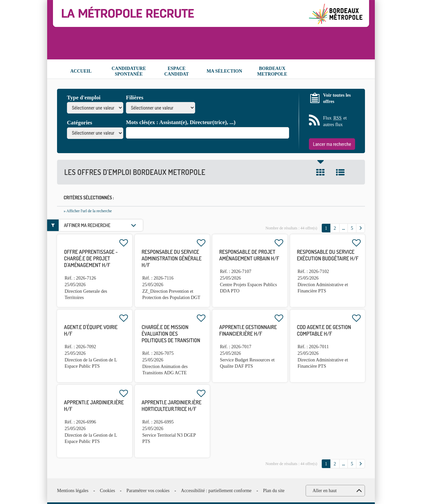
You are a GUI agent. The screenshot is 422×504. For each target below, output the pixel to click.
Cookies (107, 491)
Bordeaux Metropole (272, 71)
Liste (340, 172)
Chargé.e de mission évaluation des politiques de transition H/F (171, 337)
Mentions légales (73, 491)
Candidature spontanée (129, 71)
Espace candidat (176, 71)
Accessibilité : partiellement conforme (216, 491)
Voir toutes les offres (337, 99)
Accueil (81, 71)
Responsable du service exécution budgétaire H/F (328, 255)
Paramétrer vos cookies (148, 491)
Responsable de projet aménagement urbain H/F (249, 255)
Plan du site (274, 491)
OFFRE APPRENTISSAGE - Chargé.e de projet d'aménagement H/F (91, 258)
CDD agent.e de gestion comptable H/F (324, 330)
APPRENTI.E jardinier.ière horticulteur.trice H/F (172, 406)
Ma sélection (225, 71)
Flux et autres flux (335, 121)
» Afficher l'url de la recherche (88, 211)
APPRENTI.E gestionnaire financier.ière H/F (248, 330)
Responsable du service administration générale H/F (172, 258)
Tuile (320, 172)
